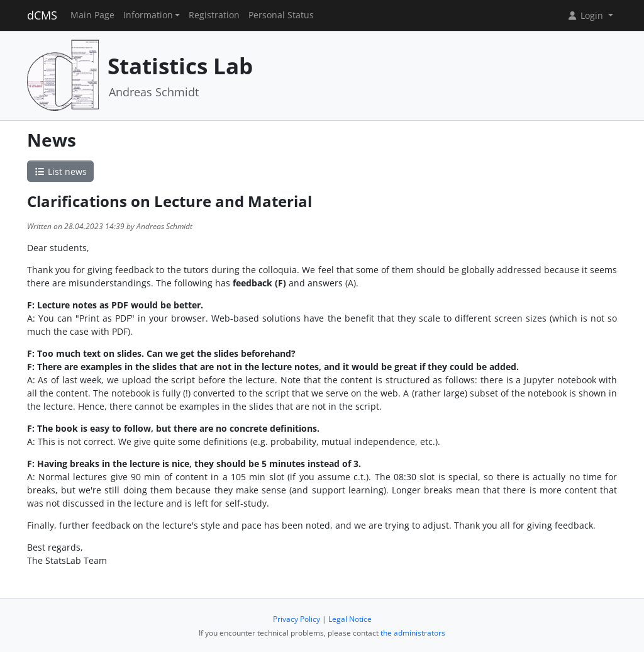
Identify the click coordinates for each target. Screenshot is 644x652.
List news (60, 171)
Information (148, 15)
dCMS (42, 15)
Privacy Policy (297, 619)
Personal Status (281, 15)
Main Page (92, 15)
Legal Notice (350, 619)
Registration (214, 15)
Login (586, 15)
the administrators (413, 633)
